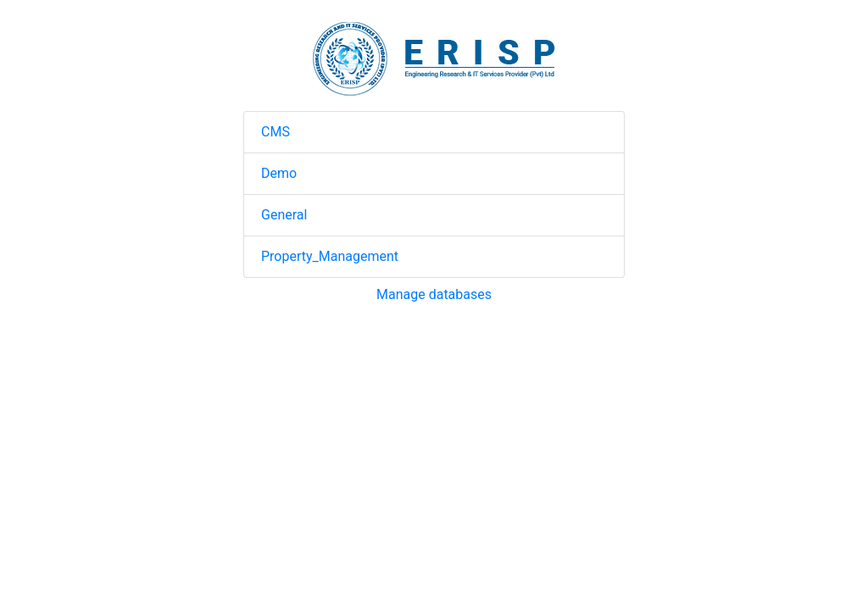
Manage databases (434, 294)
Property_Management (330, 256)
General (284, 215)
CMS (275, 132)
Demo (279, 173)
